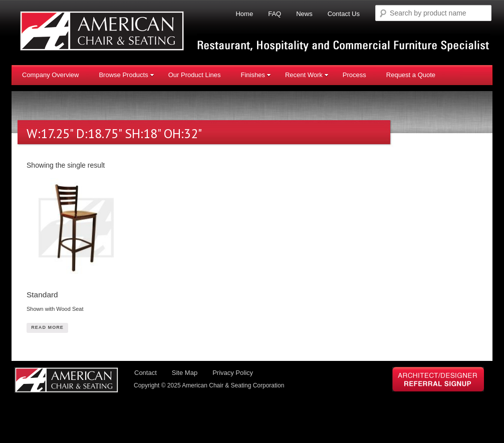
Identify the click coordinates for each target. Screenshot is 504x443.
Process (354, 75)
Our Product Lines (195, 75)
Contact (146, 378)
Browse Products (126, 75)
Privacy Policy (233, 378)
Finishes (256, 75)
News (304, 14)
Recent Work (307, 75)
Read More (49, 331)
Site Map (185, 378)
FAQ (275, 14)
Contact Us (344, 14)
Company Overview (50, 75)
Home (244, 14)
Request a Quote (411, 75)
